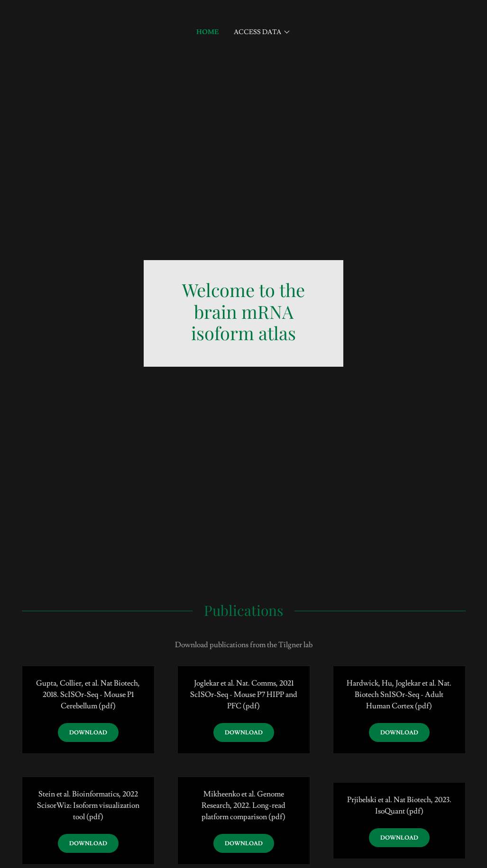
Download (88, 733)
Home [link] (207, 32)
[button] (262, 32)
